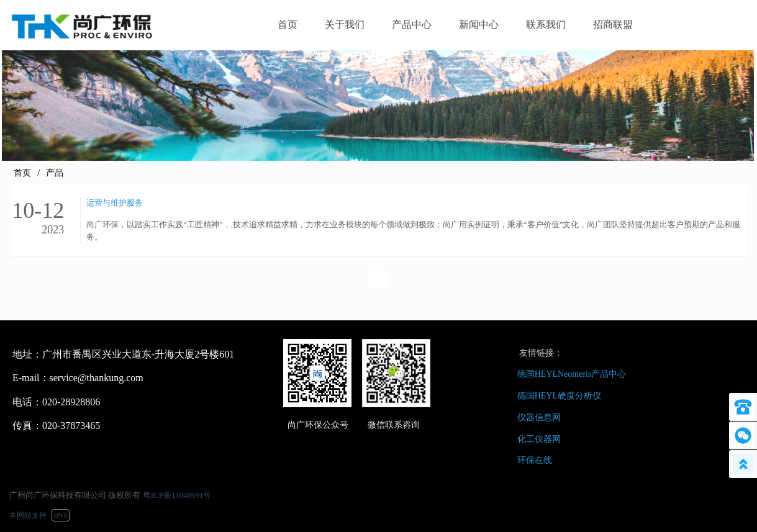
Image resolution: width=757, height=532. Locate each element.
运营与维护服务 (115, 203)
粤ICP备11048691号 (177, 495)
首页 (22, 173)
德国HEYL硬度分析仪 (559, 396)
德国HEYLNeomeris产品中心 (572, 374)
